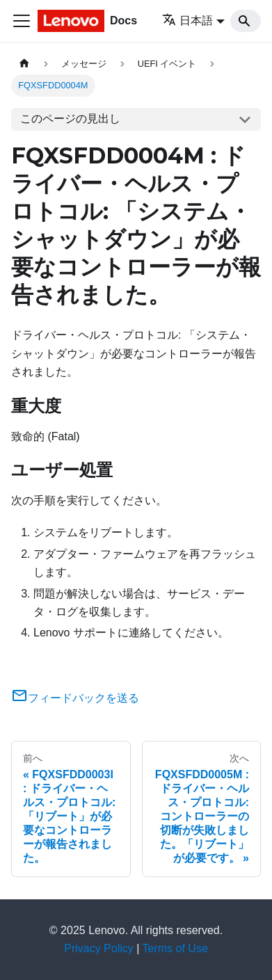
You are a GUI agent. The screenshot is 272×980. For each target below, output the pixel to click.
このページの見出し (70, 119)
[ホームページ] (24, 64)
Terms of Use (175, 948)
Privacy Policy (99, 948)
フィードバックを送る (75, 698)
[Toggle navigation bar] (22, 21)
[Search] (246, 21)
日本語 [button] (187, 21)
